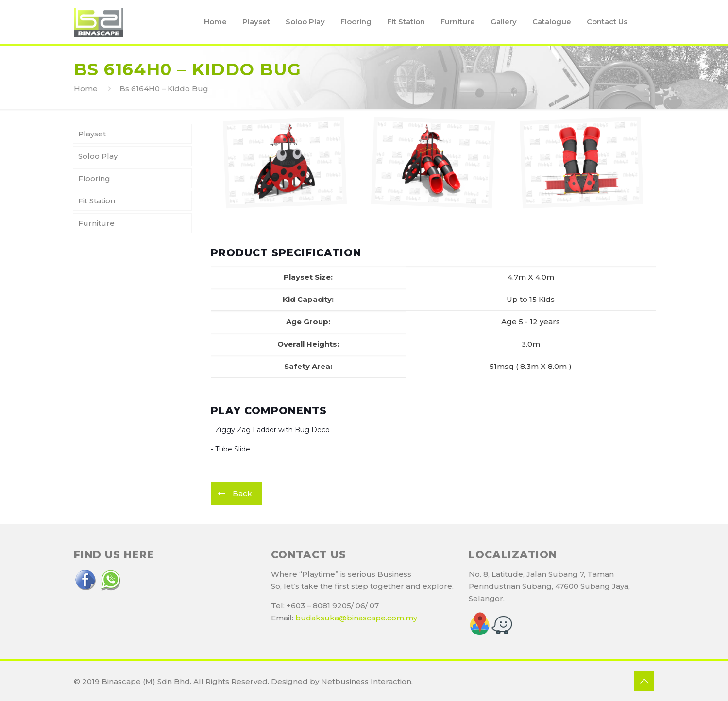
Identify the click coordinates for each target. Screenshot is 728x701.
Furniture (96, 223)
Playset (92, 134)
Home (86, 89)
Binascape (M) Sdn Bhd (146, 681)
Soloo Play (98, 156)
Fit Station (97, 201)
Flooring (94, 178)
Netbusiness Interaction (366, 681)
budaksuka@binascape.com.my (356, 618)
